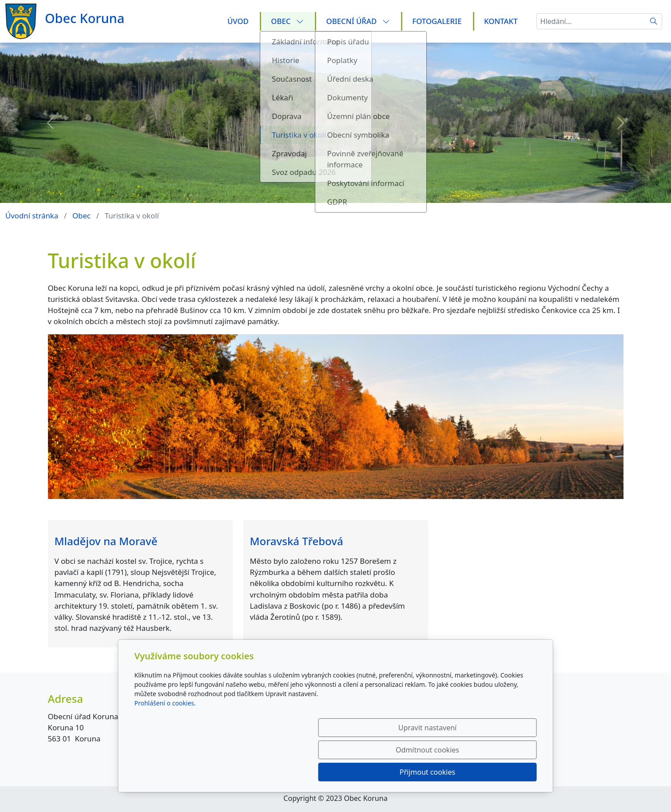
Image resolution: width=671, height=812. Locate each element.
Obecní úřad (358, 21)
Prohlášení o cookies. (165, 747)
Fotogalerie (437, 21)
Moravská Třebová (297, 541)
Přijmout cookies (494, 772)
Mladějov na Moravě (106, 541)
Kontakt (501, 21)
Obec (287, 21)
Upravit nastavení (316, 772)
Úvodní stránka (32, 216)
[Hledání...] (591, 21)
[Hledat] (654, 21)
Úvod (238, 21)
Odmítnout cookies (405, 772)
